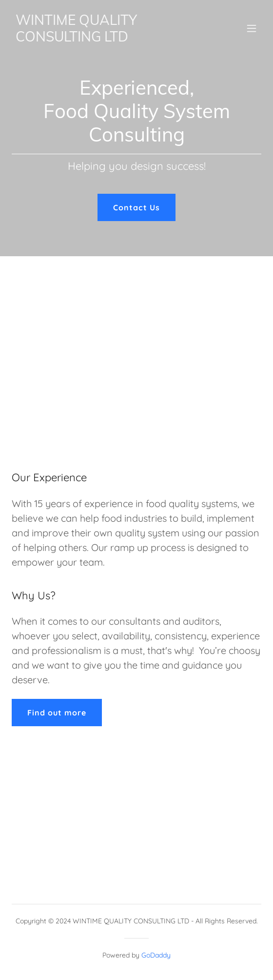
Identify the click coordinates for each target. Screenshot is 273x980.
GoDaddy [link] (156, 955)
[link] (99, 39)
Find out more (57, 713)
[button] (252, 28)
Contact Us (136, 207)
